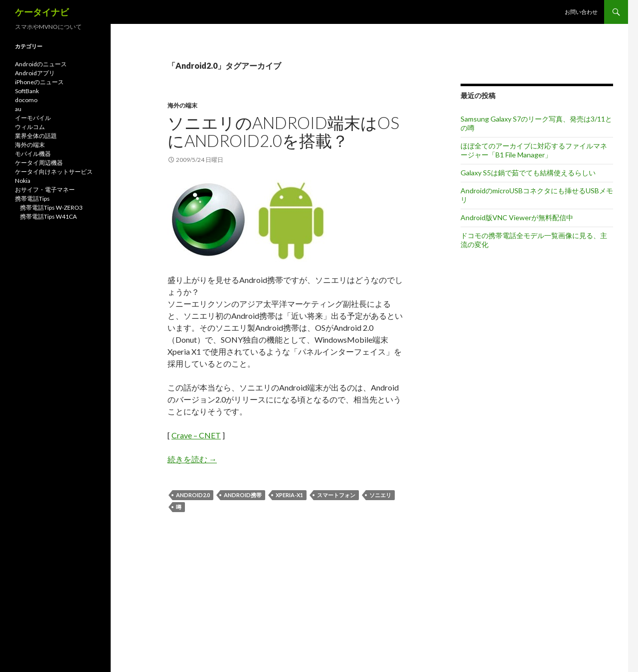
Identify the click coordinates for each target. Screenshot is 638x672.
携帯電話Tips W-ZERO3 (51, 207)
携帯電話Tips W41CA (48, 216)
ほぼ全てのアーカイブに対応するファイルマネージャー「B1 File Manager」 (534, 150)
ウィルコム (30, 127)
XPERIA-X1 (289, 495)
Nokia (23, 181)
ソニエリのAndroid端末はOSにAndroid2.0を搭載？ (283, 132)
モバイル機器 (33, 154)
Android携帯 (243, 495)
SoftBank (27, 91)
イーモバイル (33, 118)
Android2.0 (193, 495)
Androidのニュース (41, 64)
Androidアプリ (35, 73)
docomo (26, 100)
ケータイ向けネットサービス (54, 172)
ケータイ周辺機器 (39, 163)
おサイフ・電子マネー (45, 190)
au (18, 109)
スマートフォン (336, 495)
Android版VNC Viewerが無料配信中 (517, 217)
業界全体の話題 (36, 136)
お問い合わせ (581, 12)
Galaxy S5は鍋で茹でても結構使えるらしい (528, 173)
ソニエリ (380, 495)
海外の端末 (182, 105)
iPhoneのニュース (39, 82)
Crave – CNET (196, 435)
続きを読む (192, 459)
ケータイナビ (42, 12)
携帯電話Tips (32, 199)
